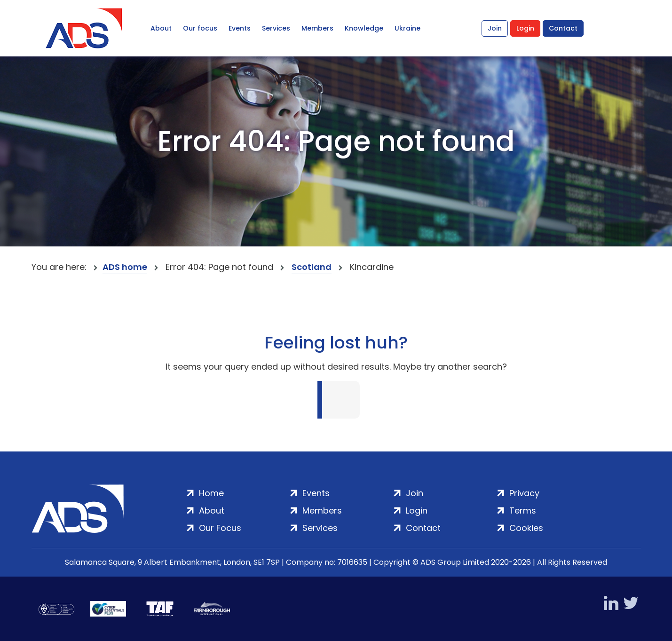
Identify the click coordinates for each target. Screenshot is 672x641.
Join (495, 28)
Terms (523, 510)
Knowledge (364, 28)
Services (276, 28)
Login (525, 28)
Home (211, 493)
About (161, 28)
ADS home (125, 267)
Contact (563, 28)
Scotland (312, 267)
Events (240, 28)
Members (317, 28)
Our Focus (220, 528)
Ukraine (407, 28)
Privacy (524, 493)
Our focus (200, 28)
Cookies (526, 528)
